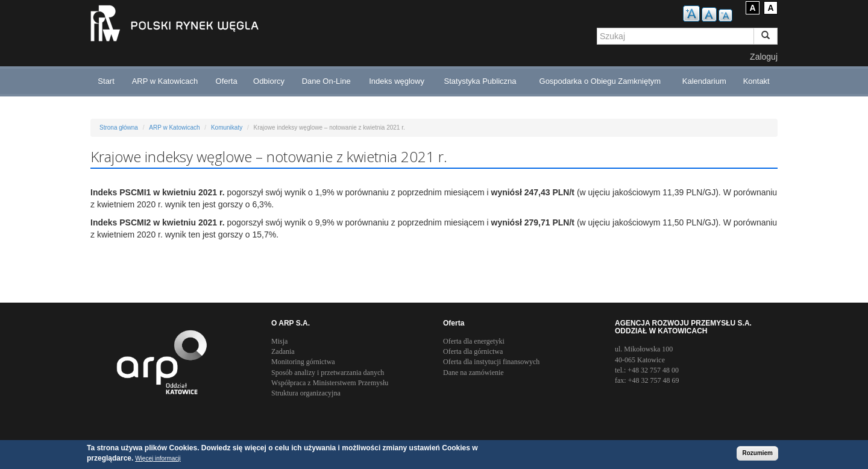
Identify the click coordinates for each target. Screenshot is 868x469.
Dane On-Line (326, 81)
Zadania (283, 351)
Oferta (227, 81)
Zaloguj (764, 57)
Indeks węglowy (397, 81)
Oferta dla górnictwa (473, 351)
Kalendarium (704, 81)
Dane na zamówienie (473, 373)
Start (106, 81)
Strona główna (119, 127)
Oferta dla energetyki (474, 341)
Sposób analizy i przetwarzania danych (328, 373)
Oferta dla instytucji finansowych (491, 362)
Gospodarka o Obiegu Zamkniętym (600, 81)
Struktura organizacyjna (306, 393)
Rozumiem (757, 454)
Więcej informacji (158, 459)
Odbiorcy (269, 81)
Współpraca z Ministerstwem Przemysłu (330, 383)
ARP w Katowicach (165, 81)
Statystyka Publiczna (480, 81)
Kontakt (756, 81)
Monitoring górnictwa (303, 362)
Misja (279, 341)
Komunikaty (227, 127)
